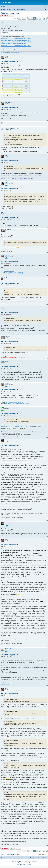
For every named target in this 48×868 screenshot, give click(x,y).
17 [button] (29, 18)
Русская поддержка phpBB (24, 863)
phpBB (21, 861)
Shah (6, 183)
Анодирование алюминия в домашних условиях (12, 52)
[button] (20, 18)
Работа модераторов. (10, 13)
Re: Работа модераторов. (11, 26)
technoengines (4, 361)
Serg (6, 155)
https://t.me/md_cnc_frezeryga (12, 274)
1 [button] (25, 18)
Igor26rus (8, 336)
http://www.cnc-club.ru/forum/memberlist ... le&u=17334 (16, 38)
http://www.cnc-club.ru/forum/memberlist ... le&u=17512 (16, 44)
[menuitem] (3, 7)
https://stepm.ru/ (4, 683)
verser (6, 56)
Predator (7, 21)
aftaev (2, 408)
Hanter (6, 440)
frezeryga (7, 255)
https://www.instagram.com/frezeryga (14, 272)
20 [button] (37, 18)
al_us (6, 523)
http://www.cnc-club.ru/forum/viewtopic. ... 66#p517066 (22, 453)
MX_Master (7, 278)
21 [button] (40, 18)
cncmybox (9, 230)
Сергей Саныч (8, 102)
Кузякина (8, 303)
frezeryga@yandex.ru (9, 271)
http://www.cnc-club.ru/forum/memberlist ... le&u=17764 (16, 40)
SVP (2, 123)
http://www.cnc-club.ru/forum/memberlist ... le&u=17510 (16, 45)
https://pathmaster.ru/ (5, 684)
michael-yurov (8, 649)
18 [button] (32, 18)
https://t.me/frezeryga (24, 274)
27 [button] (44, 18)
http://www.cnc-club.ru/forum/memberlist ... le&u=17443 (16, 42)
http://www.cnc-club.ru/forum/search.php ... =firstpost (15, 426)
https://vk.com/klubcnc (21, 357)
